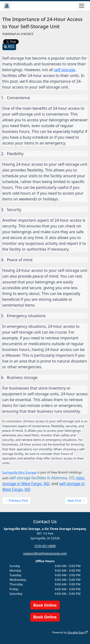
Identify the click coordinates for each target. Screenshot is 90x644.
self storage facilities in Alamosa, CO (42, 478)
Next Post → (76, 500)
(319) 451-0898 (45, 546)
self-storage (65, 70)
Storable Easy (78, 632)
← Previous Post (16, 500)
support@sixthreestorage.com (45, 554)
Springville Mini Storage (19, 472)
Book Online (45, 605)
